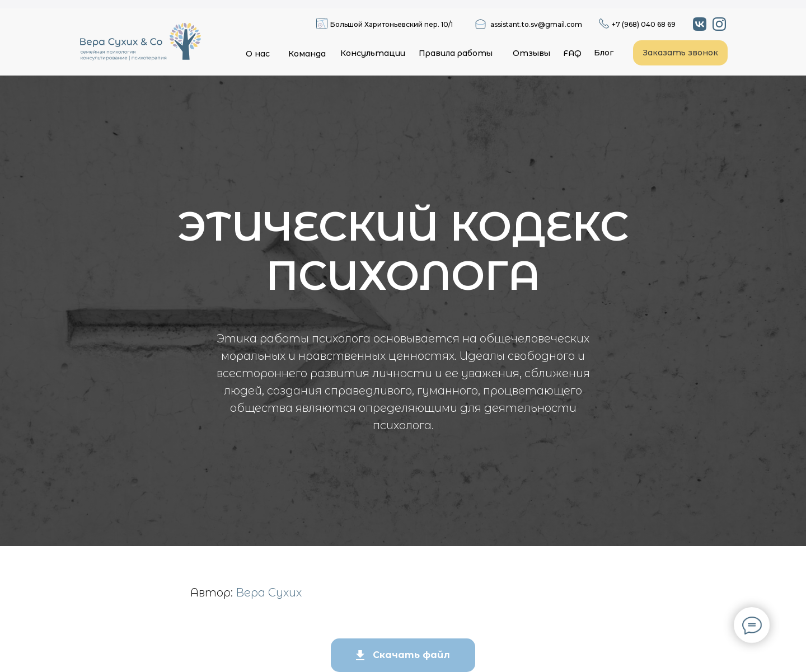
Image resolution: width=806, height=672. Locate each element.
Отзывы (531, 53)
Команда (307, 54)
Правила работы (456, 53)
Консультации (373, 53)
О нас (258, 54)
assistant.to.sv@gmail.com (536, 24)
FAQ (572, 53)
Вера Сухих (269, 593)
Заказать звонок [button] (680, 53)
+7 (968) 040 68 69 (644, 24)
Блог (604, 53)
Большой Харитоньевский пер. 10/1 (392, 24)
